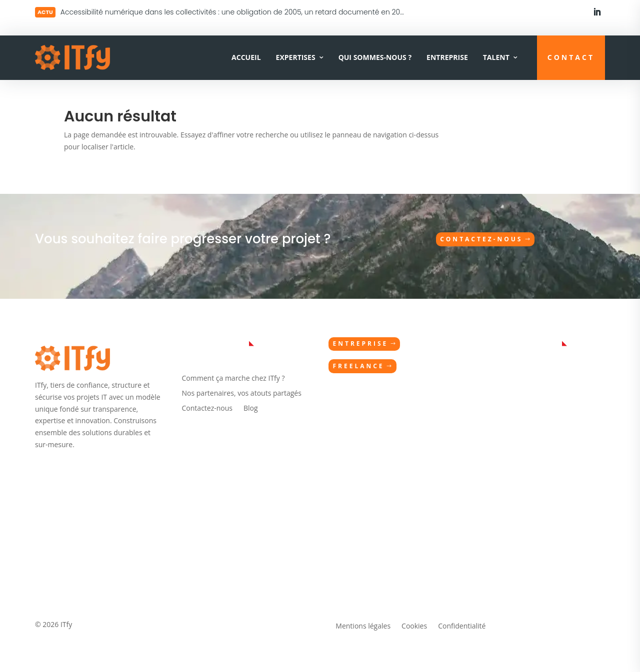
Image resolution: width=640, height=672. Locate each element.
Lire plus (88, 11)
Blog (251, 409)
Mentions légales (363, 627)
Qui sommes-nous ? (375, 57)
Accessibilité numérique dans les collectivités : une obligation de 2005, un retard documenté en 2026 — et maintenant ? (267, 12)
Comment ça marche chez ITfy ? (233, 379)
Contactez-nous (481, 239)
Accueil (246, 57)
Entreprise (447, 57)
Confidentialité (462, 627)
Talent (496, 57)
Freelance (358, 366)
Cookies (414, 627)
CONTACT (571, 57)
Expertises (296, 57)
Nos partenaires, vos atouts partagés (242, 394)
